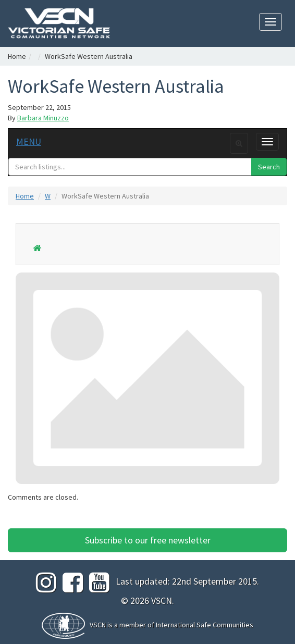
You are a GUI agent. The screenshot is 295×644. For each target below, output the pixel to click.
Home (17, 56)
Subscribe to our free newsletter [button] (148, 540)
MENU (29, 141)
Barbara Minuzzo (43, 118)
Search (269, 167)
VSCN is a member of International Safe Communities (171, 625)
